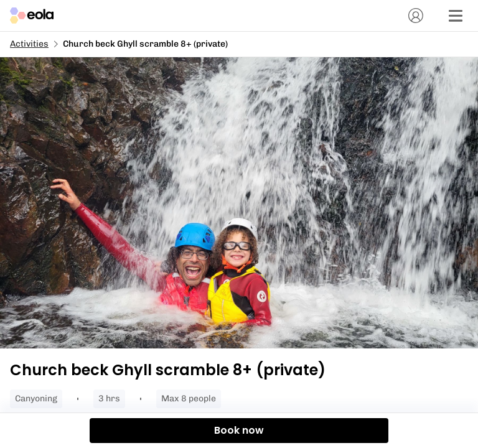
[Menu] (456, 16)
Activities (29, 44)
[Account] (416, 16)
